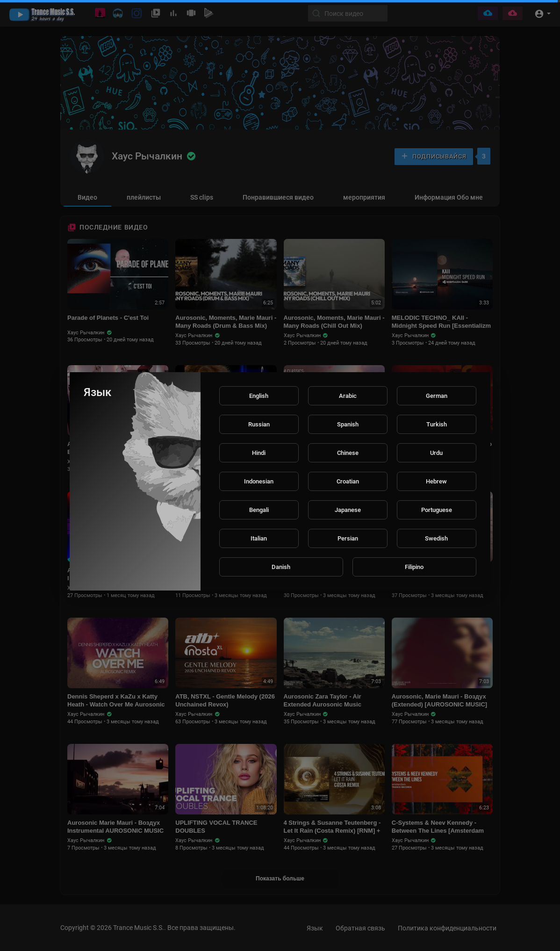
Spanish (348, 424)
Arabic (348, 396)
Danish (281, 567)
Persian (348, 538)
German (437, 396)
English (259, 396)
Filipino (414, 567)
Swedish (436, 538)
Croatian (348, 481)
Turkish (437, 424)
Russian (259, 424)
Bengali (259, 510)
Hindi (259, 453)
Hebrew (436, 481)
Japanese (348, 510)
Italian (259, 538)
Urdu (436, 453)
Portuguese (437, 510)
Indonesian (259, 481)
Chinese (348, 453)
